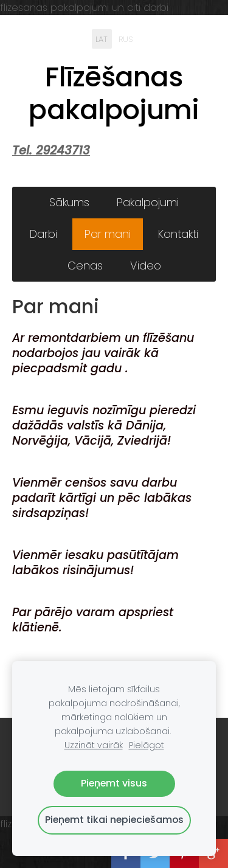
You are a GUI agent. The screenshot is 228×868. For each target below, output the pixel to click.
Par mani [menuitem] (108, 234)
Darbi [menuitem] (43, 234)
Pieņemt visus (114, 783)
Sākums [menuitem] (69, 202)
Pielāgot (147, 745)
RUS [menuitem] (126, 39)
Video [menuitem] (146, 266)
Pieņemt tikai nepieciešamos (114, 820)
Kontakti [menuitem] (178, 234)
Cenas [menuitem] (85, 266)
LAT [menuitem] (102, 39)
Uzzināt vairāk (94, 745)
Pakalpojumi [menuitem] (148, 202)
